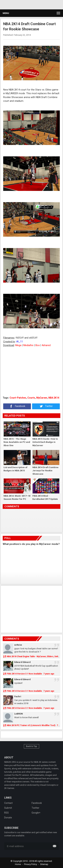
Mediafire (28, 345)
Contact (8, 803)
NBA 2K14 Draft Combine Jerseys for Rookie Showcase (45, 471)
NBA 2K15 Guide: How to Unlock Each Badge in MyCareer (45, 442)
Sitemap (44, 864)
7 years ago (49, 674)
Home (18, 864)
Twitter (46, 406)
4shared (46, 345)
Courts (31, 398)
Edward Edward (22, 662)
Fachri (18, 696)
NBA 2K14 (54, 398)
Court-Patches (18, 398)
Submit (8, 808)
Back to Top (32, 746)
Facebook (17, 406)
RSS (6, 813)
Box (38, 345)
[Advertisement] (32, 372)
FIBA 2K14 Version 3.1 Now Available (24, 674)
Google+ (36, 813)
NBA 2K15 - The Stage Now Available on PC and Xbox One (17, 442)
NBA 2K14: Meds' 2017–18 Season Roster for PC (17, 498)
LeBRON (19, 714)
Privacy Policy (30, 864)
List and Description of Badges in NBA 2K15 (15, 469)
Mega (18, 345)
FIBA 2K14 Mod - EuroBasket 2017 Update (45, 498)
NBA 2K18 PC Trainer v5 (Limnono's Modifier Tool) (31, 725)
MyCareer (42, 398)
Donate (8, 818)
